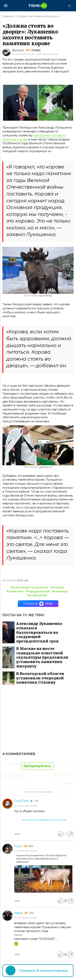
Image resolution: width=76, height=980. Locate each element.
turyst (19, 846)
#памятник (15, 591)
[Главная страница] (38, 6)
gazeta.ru (45, 467)
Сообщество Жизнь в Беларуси (37, 16)
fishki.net (23, 580)
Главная (8, 16)
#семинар (60, 591)
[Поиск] (69, 6)
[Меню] (6, 6)
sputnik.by (45, 295)
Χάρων (19, 913)
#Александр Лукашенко (29, 587)
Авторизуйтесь (37, 766)
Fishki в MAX (38, 604)
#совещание (37, 595)
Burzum (18, 50)
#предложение (38, 591)
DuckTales (22, 801)
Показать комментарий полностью (44, 820)
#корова (57, 587)
